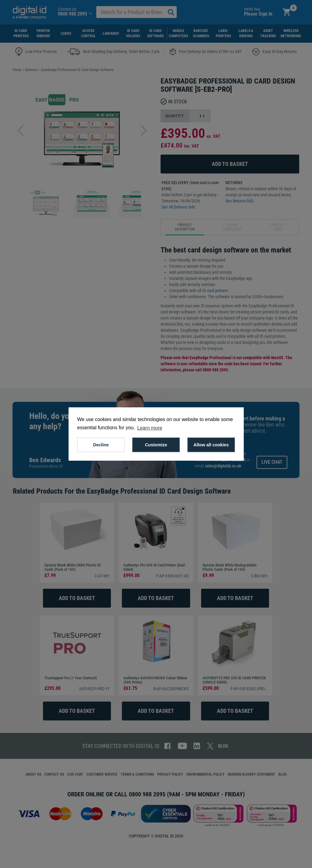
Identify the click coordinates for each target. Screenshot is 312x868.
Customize (156, 445)
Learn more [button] (150, 428)
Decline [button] (101, 445)
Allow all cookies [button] (211, 445)
